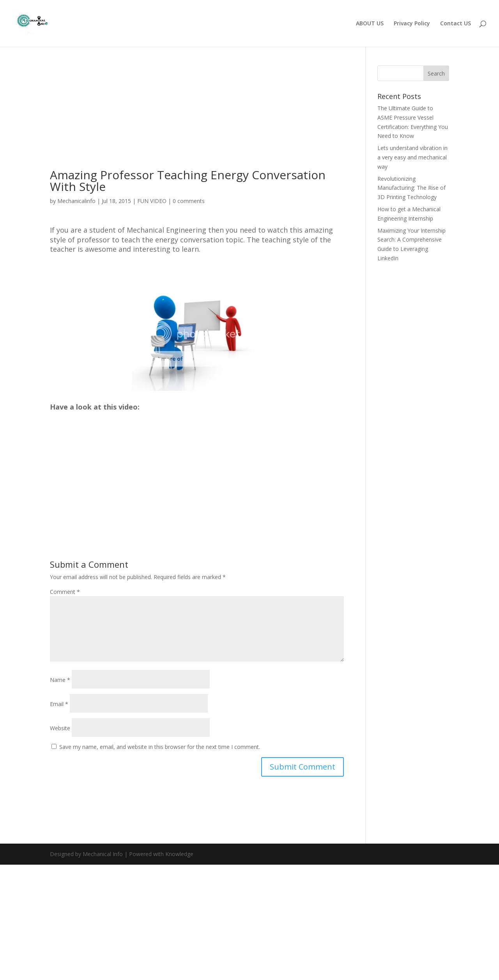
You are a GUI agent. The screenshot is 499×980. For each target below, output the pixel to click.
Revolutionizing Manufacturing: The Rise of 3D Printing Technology (411, 188)
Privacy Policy (412, 24)
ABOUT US (370, 24)
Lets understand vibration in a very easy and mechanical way (412, 157)
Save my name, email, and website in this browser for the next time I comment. (160, 747)
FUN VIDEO (152, 201)
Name (60, 680)
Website (60, 728)
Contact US (456, 24)
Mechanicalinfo (76, 201)
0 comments (189, 201)
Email (59, 704)
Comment (65, 592)
